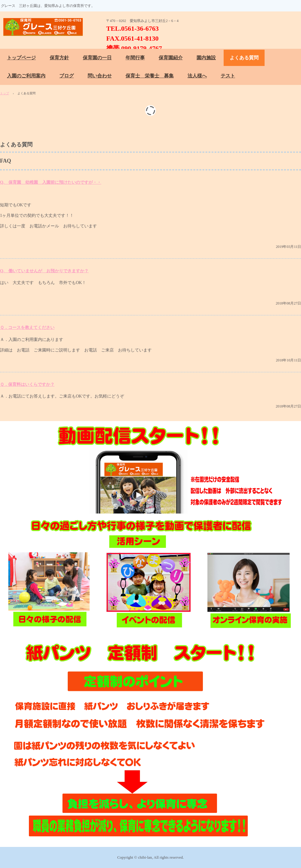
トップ (5, 93)
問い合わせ (100, 76)
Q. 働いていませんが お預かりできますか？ (44, 271)
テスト (228, 76)
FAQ (6, 161)
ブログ (67, 76)
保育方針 (59, 58)
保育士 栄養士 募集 (150, 76)
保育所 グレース (46, 27)
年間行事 (135, 58)
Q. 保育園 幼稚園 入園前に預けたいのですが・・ (51, 182)
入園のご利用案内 (26, 76)
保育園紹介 (171, 58)
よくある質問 (244, 58)
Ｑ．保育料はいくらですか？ (27, 384)
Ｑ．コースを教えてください (27, 328)
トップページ (21, 58)
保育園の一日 (97, 58)
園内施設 (206, 58)
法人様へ (197, 76)
